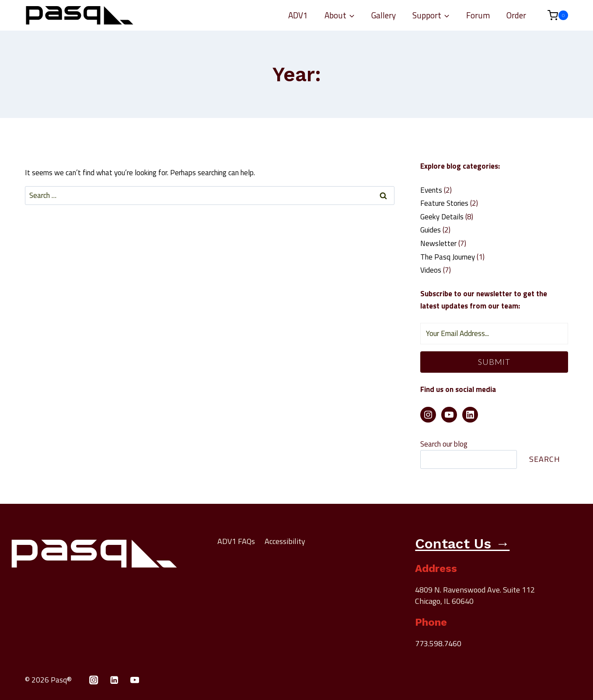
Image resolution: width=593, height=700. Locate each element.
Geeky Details (442, 217)
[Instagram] (94, 680)
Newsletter (438, 243)
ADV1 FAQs (236, 541)
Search (545, 459)
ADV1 (298, 15)
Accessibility (285, 541)
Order (516, 15)
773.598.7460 (438, 643)
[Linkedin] (114, 680)
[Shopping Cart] (553, 15)
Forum (478, 15)
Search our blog (444, 444)
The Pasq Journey (448, 257)
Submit (494, 362)
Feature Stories (444, 203)
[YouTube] (135, 680)
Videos (431, 270)
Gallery (384, 15)
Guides (431, 230)
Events (431, 190)
